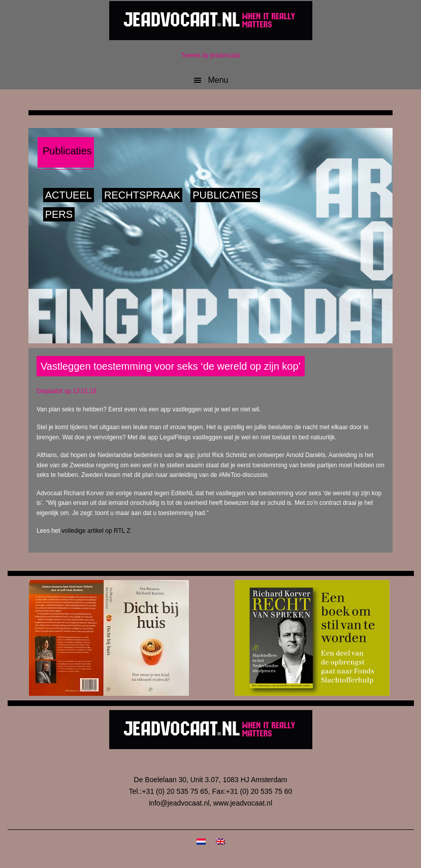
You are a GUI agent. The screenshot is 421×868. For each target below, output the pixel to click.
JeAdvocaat (211, 20)
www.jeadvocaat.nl (243, 803)
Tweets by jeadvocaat (210, 55)
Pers (59, 214)
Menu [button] (218, 80)
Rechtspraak (142, 195)
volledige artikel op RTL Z (96, 531)
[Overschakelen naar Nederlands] (201, 841)
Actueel (69, 195)
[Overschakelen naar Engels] (220, 841)
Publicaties (225, 195)
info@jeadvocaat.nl (179, 803)
